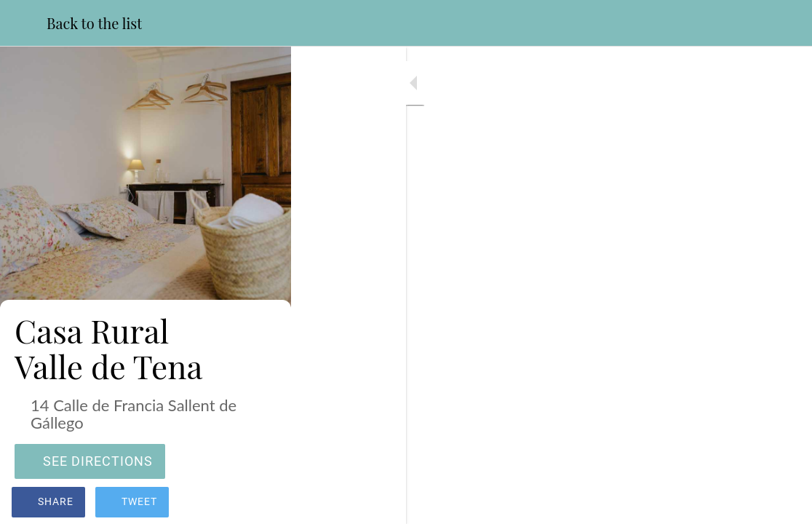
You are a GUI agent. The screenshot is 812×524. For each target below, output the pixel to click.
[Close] (23, 23)
